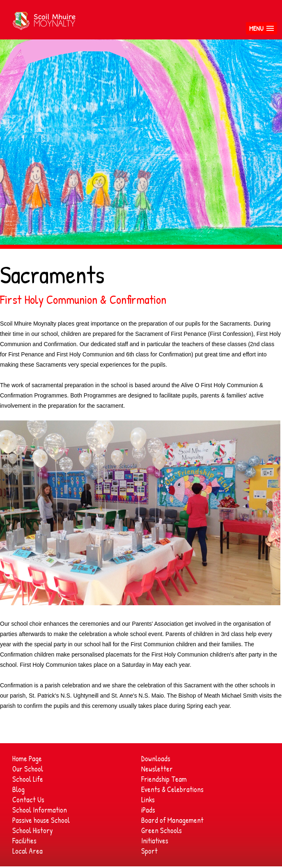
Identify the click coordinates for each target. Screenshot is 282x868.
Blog (18, 789)
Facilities (24, 841)
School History (33, 830)
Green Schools (162, 830)
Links (148, 800)
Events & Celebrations (172, 789)
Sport (149, 851)
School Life (28, 779)
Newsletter (157, 769)
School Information (40, 810)
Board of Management (172, 820)
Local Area (28, 851)
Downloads (156, 759)
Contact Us (28, 800)
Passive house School (41, 820)
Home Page (27, 759)
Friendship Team (164, 779)
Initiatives (155, 841)
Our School (28, 769)
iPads (148, 810)
